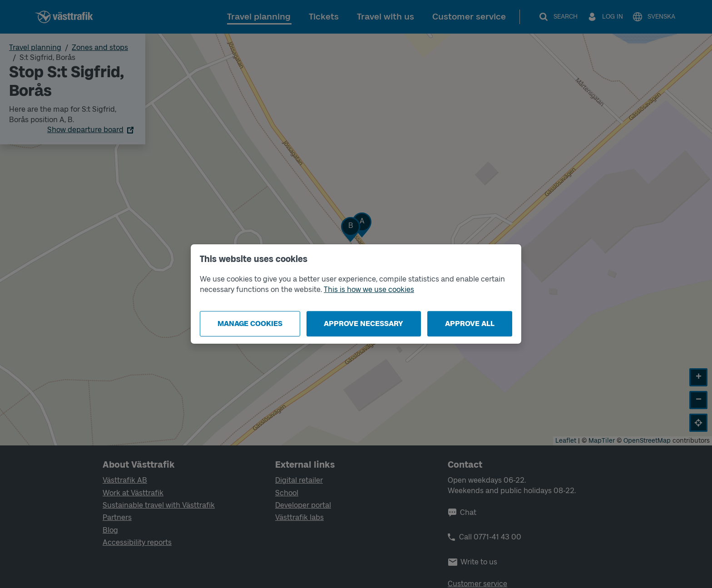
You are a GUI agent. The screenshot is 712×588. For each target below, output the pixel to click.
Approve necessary (363, 324)
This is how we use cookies (369, 289)
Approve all (470, 324)
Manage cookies (250, 324)
